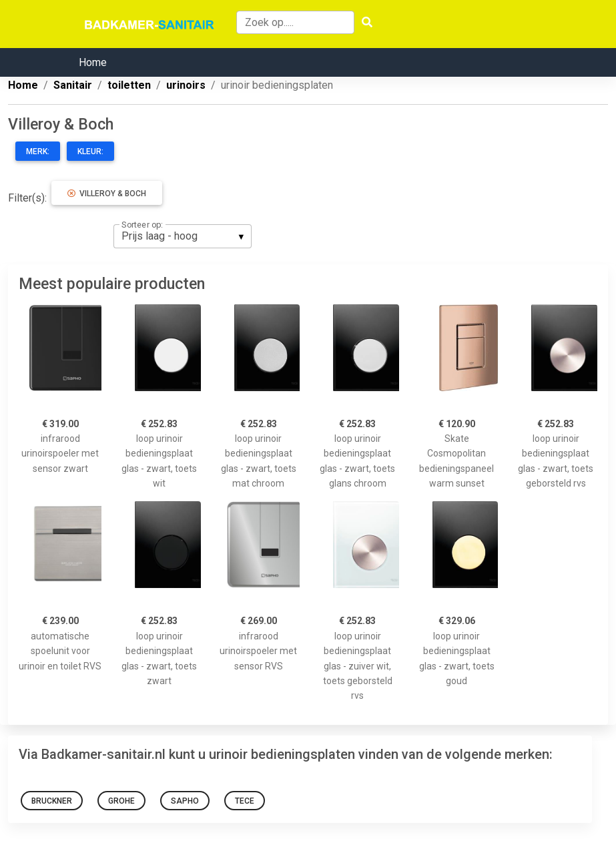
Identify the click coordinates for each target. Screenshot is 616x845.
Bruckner (52, 801)
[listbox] (183, 236)
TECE (245, 801)
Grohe (121, 801)
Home (93, 62)
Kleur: (90, 152)
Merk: (38, 152)
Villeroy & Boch (107, 194)
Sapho (185, 801)
